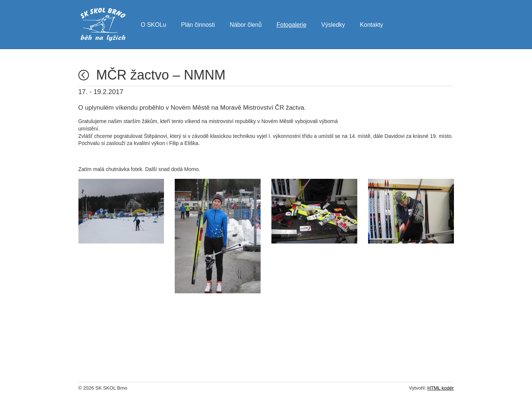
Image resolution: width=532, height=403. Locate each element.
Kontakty (371, 24)
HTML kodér (440, 388)
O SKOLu (154, 24)
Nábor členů (246, 24)
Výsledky (333, 24)
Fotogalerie (291, 24)
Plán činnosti (198, 24)
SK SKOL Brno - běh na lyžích (103, 25)
